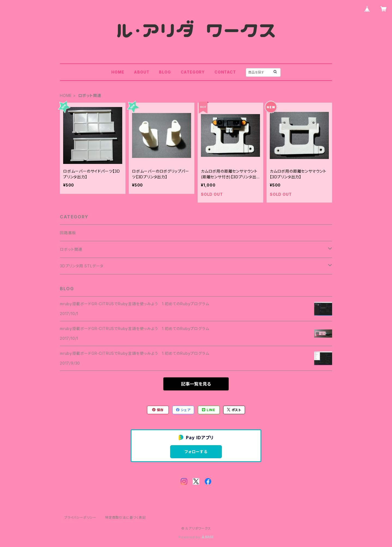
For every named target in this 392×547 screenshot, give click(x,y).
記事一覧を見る (196, 384)
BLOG (165, 72)
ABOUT (142, 72)
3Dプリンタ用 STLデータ (82, 266)
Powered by (196, 537)
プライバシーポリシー (80, 517)
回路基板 (68, 233)
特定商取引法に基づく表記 (125, 517)
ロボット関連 (71, 249)
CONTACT (225, 72)
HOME (118, 72)
